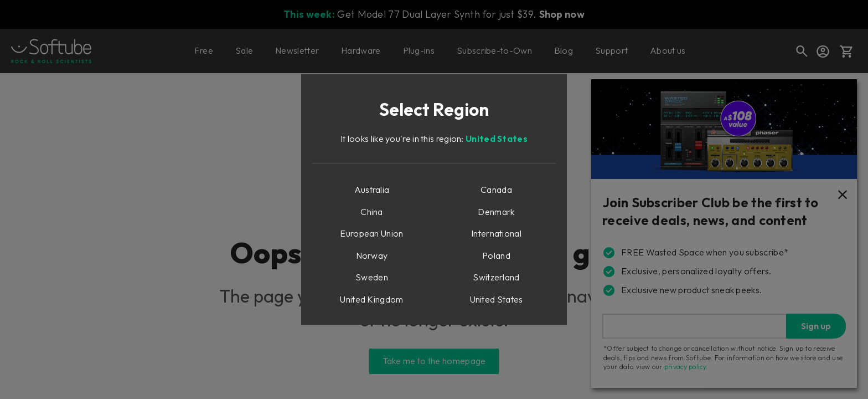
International (496, 233)
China (372, 212)
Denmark (496, 212)
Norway (372, 255)
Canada (496, 190)
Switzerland (496, 277)
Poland (496, 255)
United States (497, 139)
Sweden (372, 277)
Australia (372, 190)
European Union (371, 233)
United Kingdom (371, 299)
